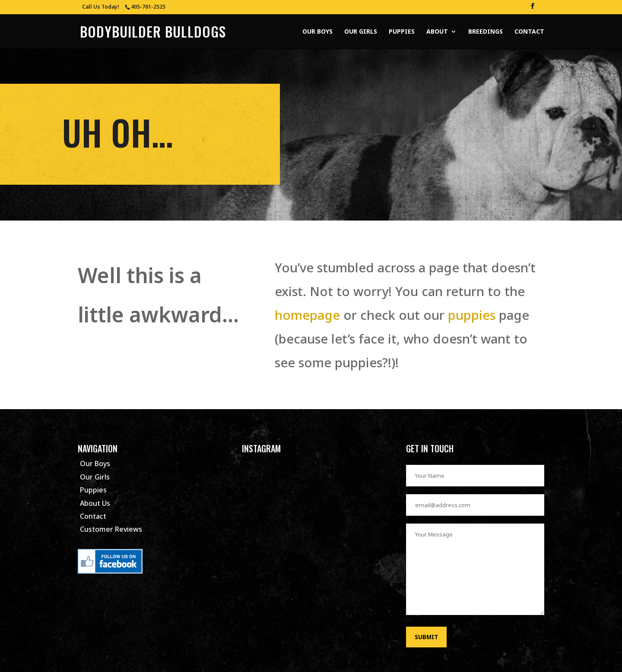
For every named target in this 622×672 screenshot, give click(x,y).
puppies (470, 315)
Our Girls (361, 32)
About (437, 32)
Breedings (486, 32)
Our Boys (317, 32)
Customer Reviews (111, 529)
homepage (307, 315)
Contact (529, 32)
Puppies (402, 32)
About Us (95, 503)
